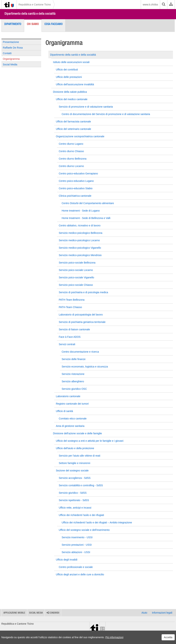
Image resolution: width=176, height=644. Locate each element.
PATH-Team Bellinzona (72, 300)
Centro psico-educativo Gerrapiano (78, 173)
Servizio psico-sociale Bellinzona (77, 263)
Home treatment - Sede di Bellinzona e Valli (86, 218)
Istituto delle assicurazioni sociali (71, 62)
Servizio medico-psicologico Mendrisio (80, 255)
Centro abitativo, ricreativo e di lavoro (80, 225)
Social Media (10, 64)
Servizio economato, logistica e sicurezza (85, 367)
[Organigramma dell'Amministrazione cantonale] (171, 5)
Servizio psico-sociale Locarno (76, 270)
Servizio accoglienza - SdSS (75, 478)
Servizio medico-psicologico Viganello (80, 248)
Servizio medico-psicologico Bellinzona (81, 233)
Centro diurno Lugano (71, 144)
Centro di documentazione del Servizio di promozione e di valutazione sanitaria (106, 114)
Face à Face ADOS (70, 337)
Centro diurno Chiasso (71, 151)
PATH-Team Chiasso (70, 307)
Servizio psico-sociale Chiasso (76, 285)
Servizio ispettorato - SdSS (74, 500)
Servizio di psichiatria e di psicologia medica (83, 292)
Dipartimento (13, 24)
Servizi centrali (67, 344)
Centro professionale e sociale (76, 567)
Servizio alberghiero (73, 381)
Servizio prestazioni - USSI (77, 545)
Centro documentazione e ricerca (80, 352)
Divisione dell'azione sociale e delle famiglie (78, 433)
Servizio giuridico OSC (74, 389)
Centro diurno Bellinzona (73, 159)
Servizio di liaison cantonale (74, 329)
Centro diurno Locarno (71, 166)
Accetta (168, 637)
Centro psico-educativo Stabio (76, 188)
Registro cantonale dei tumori (72, 404)
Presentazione (11, 42)
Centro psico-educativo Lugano (76, 181)
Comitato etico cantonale (73, 419)
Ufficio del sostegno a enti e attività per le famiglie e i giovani (90, 441)
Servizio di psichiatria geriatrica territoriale (82, 322)
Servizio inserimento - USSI (77, 537)
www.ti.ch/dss (150, 5)
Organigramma (11, 59)
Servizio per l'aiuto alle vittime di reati (80, 456)
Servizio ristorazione (73, 374)
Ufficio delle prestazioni (69, 77)
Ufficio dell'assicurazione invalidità (75, 84)
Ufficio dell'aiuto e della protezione (75, 448)
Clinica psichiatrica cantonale (75, 196)
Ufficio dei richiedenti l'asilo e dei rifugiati (82, 515)
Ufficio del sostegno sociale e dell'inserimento (84, 530)
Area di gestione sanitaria (70, 426)
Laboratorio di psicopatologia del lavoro (81, 315)
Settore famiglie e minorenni (75, 463)
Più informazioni (114, 637)
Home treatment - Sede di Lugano (81, 211)
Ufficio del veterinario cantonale (74, 129)
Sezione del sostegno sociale (72, 471)
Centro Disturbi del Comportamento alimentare (88, 203)
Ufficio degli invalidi (67, 560)
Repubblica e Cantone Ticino (35, 5)
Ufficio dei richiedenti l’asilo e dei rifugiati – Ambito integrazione (97, 522)
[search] (164, 5)
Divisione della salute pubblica (70, 92)
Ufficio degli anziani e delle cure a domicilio (80, 574)
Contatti (7, 53)
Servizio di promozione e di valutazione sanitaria (86, 107)
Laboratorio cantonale (68, 396)
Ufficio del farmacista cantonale (73, 122)
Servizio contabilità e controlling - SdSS (81, 485)
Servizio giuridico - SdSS (73, 493)
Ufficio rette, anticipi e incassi (75, 508)
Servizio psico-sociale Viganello (77, 277)
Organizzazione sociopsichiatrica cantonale (80, 136)
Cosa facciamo (54, 24)
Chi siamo (33, 24)
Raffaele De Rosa (13, 48)
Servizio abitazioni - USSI (76, 552)
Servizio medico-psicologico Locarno (79, 240)
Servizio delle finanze (74, 359)
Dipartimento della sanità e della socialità (30, 13)
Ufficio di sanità (65, 411)
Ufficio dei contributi (67, 70)
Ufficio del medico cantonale (72, 99)
